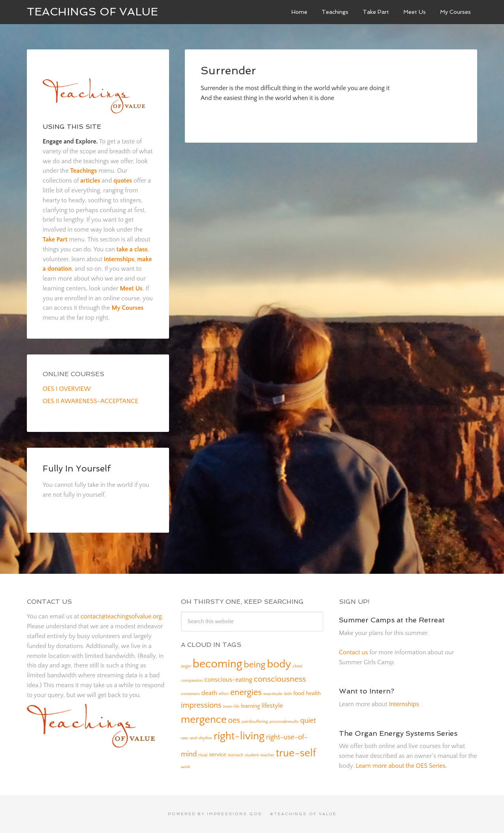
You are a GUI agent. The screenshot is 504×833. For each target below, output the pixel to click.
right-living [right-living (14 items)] (239, 736)
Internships (404, 704)
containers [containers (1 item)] (190, 694)
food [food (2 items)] (299, 694)
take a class (132, 249)
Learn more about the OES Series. (402, 766)
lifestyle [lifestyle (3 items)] (272, 706)
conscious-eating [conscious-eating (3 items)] (228, 680)
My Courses (127, 308)
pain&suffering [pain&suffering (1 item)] (255, 722)
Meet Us (131, 288)
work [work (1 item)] (186, 767)
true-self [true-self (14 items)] (296, 753)
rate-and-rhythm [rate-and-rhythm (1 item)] (197, 738)
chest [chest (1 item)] (298, 666)
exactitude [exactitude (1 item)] (273, 694)
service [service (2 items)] (217, 755)
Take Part (55, 239)
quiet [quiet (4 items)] (308, 721)
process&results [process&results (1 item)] (284, 722)
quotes (123, 181)
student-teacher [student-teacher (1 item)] (260, 755)
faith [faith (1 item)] (288, 694)
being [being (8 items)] (255, 665)
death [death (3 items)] (209, 693)
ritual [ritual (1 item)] (203, 755)
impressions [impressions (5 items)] (201, 705)
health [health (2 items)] (313, 694)
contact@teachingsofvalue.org (121, 616)
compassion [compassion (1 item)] (192, 680)
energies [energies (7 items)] (246, 693)
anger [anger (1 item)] (186, 666)
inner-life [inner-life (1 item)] (231, 707)
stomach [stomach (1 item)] (236, 755)
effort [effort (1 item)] (224, 694)
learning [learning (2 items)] (250, 706)
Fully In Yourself (77, 468)
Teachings (84, 171)
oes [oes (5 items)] (234, 720)
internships (119, 259)
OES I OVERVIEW (67, 389)
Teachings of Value (92, 12)
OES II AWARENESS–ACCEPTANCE (90, 401)
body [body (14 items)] (279, 664)
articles (90, 181)
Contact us (353, 652)
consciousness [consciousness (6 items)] (280, 679)
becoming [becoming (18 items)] (218, 664)
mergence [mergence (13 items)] (204, 720)
